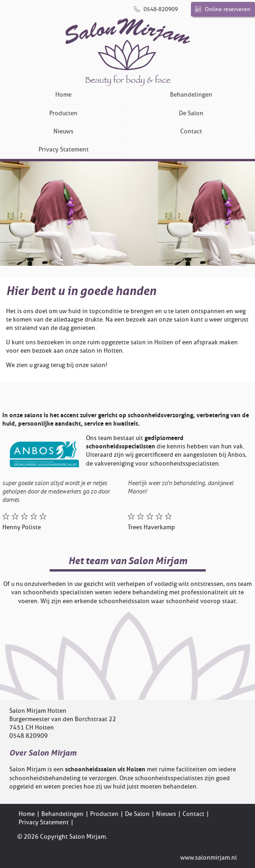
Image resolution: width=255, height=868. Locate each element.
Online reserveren (223, 9)
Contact (191, 131)
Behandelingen (191, 95)
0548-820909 (156, 9)
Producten (63, 113)
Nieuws (63, 131)
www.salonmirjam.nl (209, 858)
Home (63, 95)
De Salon (191, 113)
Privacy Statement (64, 149)
